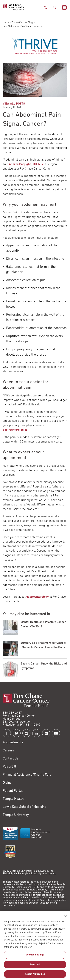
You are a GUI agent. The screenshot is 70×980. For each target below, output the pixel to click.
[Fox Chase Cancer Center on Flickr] (46, 733)
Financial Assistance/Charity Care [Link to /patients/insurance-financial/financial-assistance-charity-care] (27, 775)
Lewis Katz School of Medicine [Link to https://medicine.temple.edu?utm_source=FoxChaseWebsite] (25, 807)
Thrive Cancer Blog (22, 23)
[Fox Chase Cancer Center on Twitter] (17, 733)
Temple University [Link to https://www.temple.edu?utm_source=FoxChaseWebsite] (16, 815)
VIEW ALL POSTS (14, 104)
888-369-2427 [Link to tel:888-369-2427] (12, 713)
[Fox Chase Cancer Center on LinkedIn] (36, 733)
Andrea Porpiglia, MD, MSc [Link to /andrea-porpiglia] (26, 164)
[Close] (66, 918)
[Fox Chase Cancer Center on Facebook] (7, 733)
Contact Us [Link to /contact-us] (11, 759)
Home (6, 23)
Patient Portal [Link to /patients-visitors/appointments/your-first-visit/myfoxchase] (13, 791)
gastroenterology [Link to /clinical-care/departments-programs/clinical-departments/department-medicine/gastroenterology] (38, 597)
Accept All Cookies (35, 976)
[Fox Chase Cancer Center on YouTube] (56, 733)
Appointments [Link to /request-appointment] (13, 743)
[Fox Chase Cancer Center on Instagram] (26, 733)
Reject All (35, 966)
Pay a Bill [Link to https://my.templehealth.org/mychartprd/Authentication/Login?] (9, 767)
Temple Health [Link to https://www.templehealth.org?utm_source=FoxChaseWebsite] (13, 799)
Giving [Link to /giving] (7, 783)
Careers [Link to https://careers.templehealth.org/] (8, 751)
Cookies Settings (35, 956)
